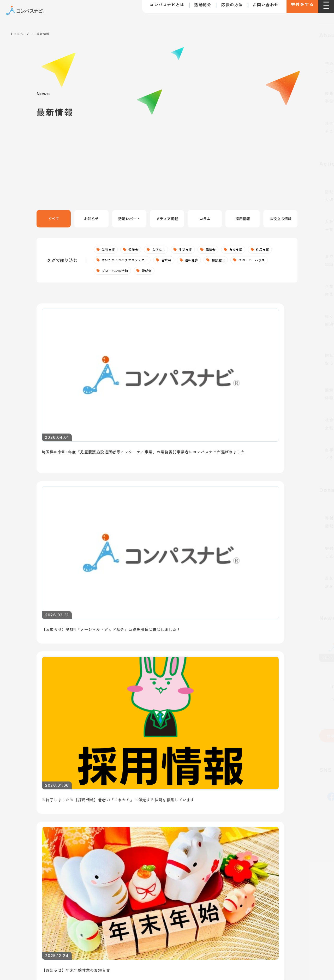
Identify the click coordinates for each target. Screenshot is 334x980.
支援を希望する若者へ (149, 714)
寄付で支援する (248, 770)
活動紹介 (196, 7)
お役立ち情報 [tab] (281, 219)
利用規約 (18, 871)
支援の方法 (246, 754)
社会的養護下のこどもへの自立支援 (159, 781)
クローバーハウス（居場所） (152, 816)
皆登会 (206, 262)
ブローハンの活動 (163, 273)
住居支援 (110, 262)
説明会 (199, 273)
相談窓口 (264, 262)
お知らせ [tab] (91, 219)
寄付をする (299, 8)
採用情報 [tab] (243, 219)
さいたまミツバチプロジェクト (159, 262)
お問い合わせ (258, 7)
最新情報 (27, 827)
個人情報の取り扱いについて (127, 871)
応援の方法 (225, 7)
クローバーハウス (118, 273)
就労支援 (110, 250)
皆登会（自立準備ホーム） (150, 839)
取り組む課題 (29, 804)
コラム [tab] (205, 219)
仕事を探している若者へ (43, 714)
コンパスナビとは (160, 7)
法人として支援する (252, 782)
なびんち (166, 250)
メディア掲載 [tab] (167, 219)
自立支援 (252, 250)
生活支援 (196, 250)
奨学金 (138, 250)
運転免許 (234, 262)
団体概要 (24, 793)
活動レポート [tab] (129, 219)
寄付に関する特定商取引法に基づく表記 (64, 871)
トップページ (20, 34)
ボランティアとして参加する (261, 793)
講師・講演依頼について (260, 714)
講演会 (224, 250)
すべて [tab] (53, 219)
